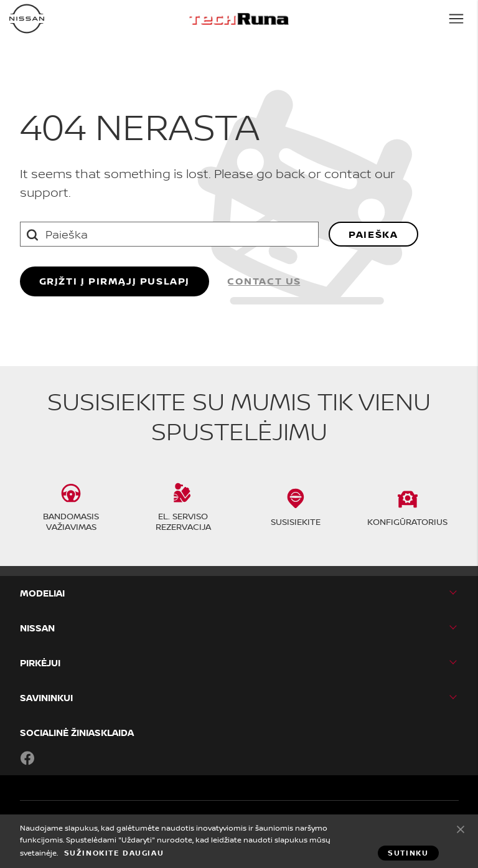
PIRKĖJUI (40, 663)
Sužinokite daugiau (114, 853)
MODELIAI (42, 593)
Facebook (27, 758)
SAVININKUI (46, 698)
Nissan (37, 628)
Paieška (373, 234)
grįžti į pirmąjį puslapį (115, 281)
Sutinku (461, 829)
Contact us (264, 281)
